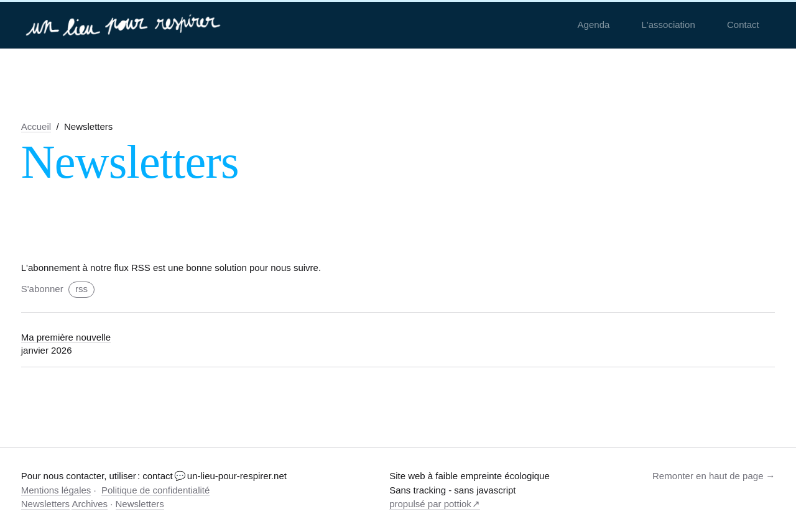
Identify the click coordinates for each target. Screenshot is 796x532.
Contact (743, 25)
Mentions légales (56, 490)
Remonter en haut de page (708, 476)
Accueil (36, 126)
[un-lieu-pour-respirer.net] (125, 25)
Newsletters (45, 504)
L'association (669, 25)
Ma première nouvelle (66, 337)
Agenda (594, 25)
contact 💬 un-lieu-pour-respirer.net (215, 476)
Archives (90, 504)
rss (81, 289)
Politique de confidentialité (155, 490)
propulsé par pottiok (430, 504)
